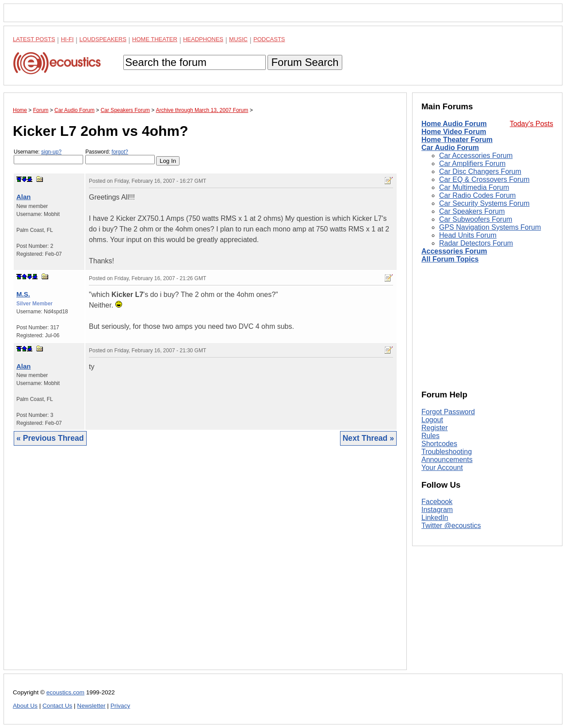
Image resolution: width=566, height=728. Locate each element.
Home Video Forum (454, 132)
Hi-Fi (67, 39)
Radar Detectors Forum (476, 243)
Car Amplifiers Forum (472, 164)
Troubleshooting (447, 452)
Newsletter (91, 706)
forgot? (120, 152)
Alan (24, 197)
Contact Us (57, 706)
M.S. (23, 294)
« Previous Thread (50, 438)
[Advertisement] (205, 564)
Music (238, 39)
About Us (25, 706)
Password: (120, 156)
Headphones (203, 39)
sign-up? (51, 152)
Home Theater (155, 39)
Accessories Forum (454, 251)
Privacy (120, 706)
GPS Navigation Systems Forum (490, 227)
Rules (430, 436)
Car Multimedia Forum (474, 187)
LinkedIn (435, 518)
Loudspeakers (103, 39)
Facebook (437, 502)
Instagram (437, 510)
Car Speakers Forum (472, 211)
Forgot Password (448, 412)
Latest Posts (34, 39)
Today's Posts (532, 124)
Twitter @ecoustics (451, 526)
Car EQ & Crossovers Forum (484, 179)
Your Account (442, 468)
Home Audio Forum (454, 124)
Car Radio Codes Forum (477, 195)
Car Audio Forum (450, 148)
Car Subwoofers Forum (476, 219)
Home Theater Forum (457, 140)
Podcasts (269, 39)
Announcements (447, 460)
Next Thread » (368, 438)
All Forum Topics (450, 259)
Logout (432, 420)
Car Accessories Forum (476, 156)
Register (435, 428)
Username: (48, 156)
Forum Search (305, 62)
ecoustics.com (65, 692)
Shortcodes (439, 444)
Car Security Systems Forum (484, 203)
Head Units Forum (468, 235)
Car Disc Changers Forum (480, 171)
